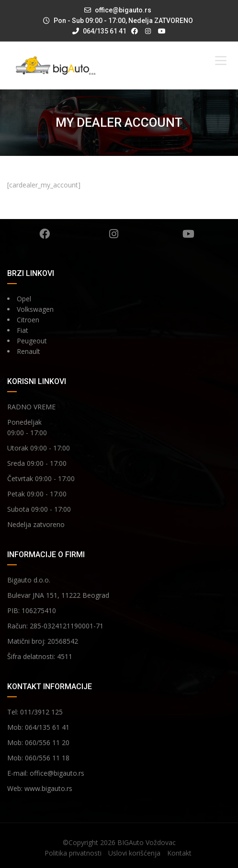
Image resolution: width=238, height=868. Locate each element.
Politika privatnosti (73, 853)
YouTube (188, 234)
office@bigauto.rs (123, 10)
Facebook (45, 234)
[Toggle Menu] (221, 60)
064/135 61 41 (99, 31)
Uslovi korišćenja (134, 853)
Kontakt (179, 853)
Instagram (114, 234)
